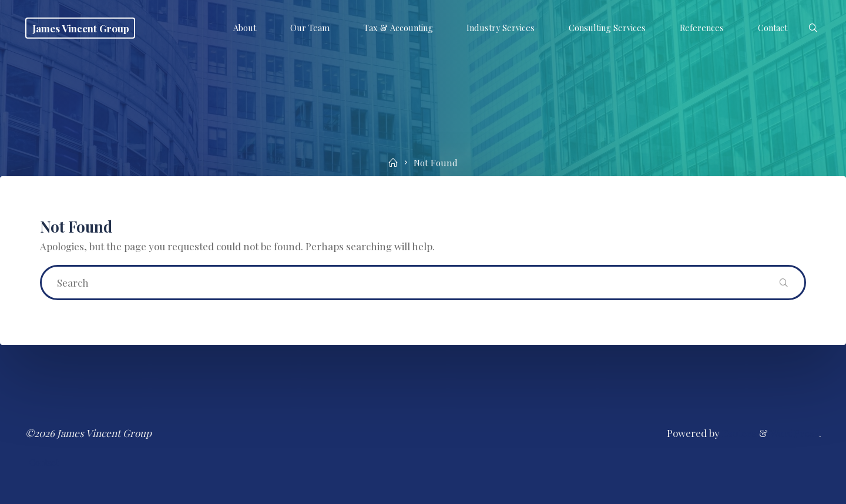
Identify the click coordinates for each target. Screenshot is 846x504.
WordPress (794, 433)
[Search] (812, 28)
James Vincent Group (81, 28)
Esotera (738, 433)
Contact (44, 463)
